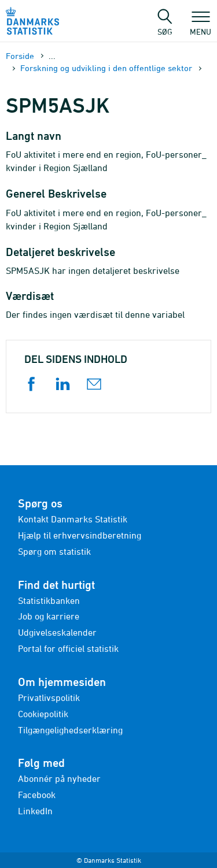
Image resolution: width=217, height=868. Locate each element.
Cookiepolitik (43, 714)
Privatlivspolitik (49, 698)
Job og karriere (49, 616)
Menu (201, 26)
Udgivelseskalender (57, 632)
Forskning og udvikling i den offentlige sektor (106, 68)
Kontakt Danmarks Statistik (73, 519)
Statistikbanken (49, 600)
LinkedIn (35, 811)
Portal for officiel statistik (68, 648)
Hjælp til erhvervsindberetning (80, 535)
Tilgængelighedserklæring (70, 730)
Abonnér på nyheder (59, 778)
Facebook (37, 795)
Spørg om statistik (54, 551)
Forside (20, 56)
